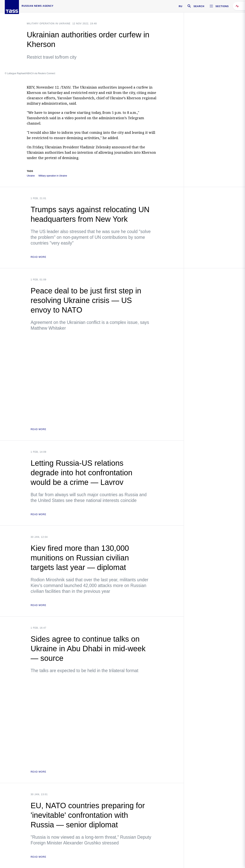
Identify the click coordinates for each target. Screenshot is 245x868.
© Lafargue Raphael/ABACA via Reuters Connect (30, 73)
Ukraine (31, 176)
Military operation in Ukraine (49, 24)
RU (181, 6)
